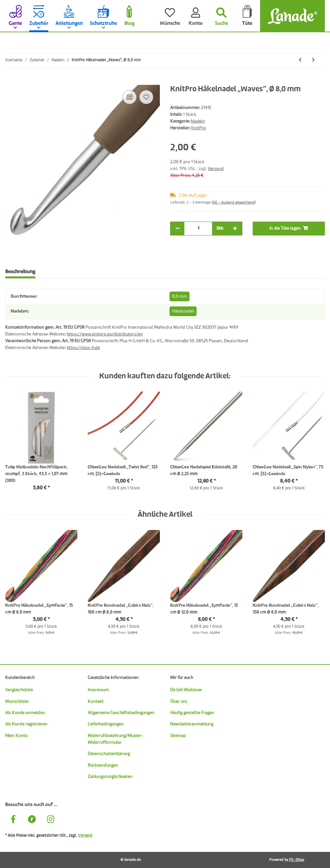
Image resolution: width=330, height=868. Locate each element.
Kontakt (96, 702)
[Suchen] (221, 16)
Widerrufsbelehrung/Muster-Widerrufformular (115, 739)
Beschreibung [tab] (20, 272)
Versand (216, 169)
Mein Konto (16, 736)
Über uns (179, 702)
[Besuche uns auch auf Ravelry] (32, 820)
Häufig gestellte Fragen (192, 713)
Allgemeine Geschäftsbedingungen (121, 713)
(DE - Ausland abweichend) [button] (234, 203)
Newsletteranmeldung (192, 724)
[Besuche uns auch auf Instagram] (51, 820)
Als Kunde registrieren (26, 724)
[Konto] (196, 16)
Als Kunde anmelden (25, 713)
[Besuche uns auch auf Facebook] (13, 820)
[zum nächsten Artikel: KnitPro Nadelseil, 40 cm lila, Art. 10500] (313, 60)
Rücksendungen (103, 765)
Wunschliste (17, 702)
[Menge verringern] (178, 229)
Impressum (98, 690)
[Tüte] (247, 16)
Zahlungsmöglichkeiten (110, 777)
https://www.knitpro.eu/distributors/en (105, 334)
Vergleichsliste (19, 690)
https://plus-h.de (83, 348)
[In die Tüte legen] (10, 81)
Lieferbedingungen (106, 724)
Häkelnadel (183, 311)
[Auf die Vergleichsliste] (130, 97)
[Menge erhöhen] (235, 229)
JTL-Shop (297, 860)
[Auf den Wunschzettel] (146, 97)
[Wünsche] (170, 16)
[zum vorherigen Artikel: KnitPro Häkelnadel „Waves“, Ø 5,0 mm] (300, 60)
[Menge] (198, 229)
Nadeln (198, 121)
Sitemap (178, 736)
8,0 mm (180, 296)
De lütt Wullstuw (186, 690)
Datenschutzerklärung (109, 754)
